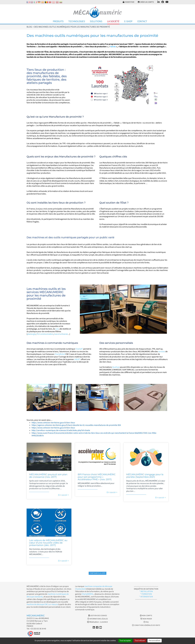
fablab (113, 47)
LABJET (77, 359)
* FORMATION (146, 594)
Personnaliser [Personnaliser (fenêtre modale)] (155, 641)
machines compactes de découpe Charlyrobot (94, 588)
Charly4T (79, 349)
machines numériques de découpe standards (48, 595)
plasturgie (31, 334)
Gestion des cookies (98, 616)
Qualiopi (116, 367)
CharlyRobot (60, 354)
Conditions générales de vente (146, 625)
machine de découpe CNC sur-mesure (42, 604)
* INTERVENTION (146, 597)
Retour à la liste (97, 573)
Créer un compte (146, 2)
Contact (142, 21)
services (162, 352)
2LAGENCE (104, 622)
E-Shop (128, 21)
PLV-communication (45, 334)
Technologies (77, 21)
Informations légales (98, 619)
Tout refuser (140, 641)
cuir (57, 329)
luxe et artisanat (61, 334)
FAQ (146, 622)
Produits (58, 21)
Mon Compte (146, 616)
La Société (113, 21)
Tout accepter (125, 641)
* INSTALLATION (146, 591)
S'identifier (128, 2)
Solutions (96, 21)
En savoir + (63, 495)
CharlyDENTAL (88, 594)
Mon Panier (146, 619)
